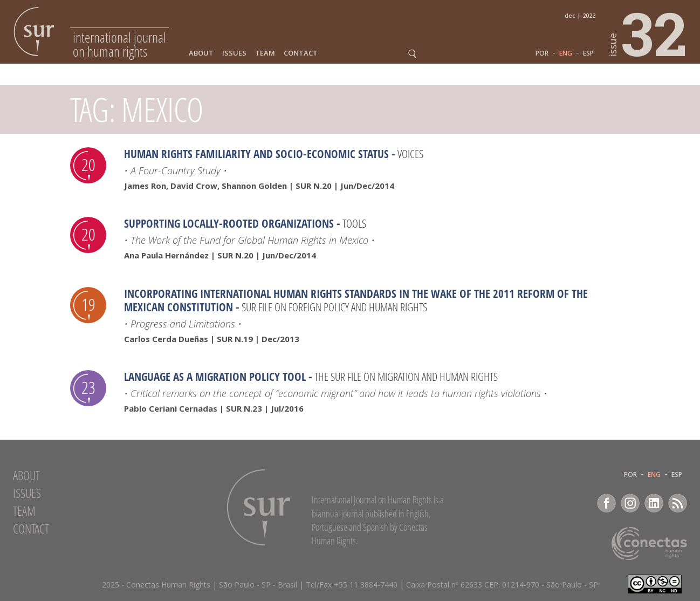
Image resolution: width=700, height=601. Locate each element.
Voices (410, 154)
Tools (354, 223)
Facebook (606, 503)
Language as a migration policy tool (215, 377)
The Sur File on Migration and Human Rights (406, 377)
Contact (301, 53)
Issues (234, 53)
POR (542, 53)
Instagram (630, 503)
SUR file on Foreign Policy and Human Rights (334, 307)
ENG (566, 53)
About (201, 53)
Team (265, 53)
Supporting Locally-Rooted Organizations (229, 223)
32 (648, 33)
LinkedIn (654, 503)
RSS (678, 503)
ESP (588, 53)
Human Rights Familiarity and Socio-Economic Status (256, 154)
